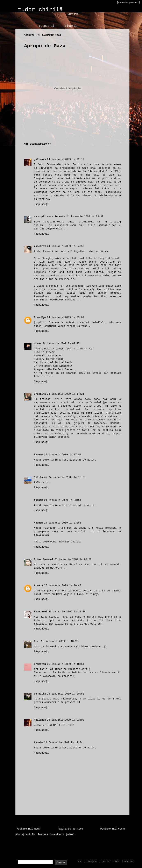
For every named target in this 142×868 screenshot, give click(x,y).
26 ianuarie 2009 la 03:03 (66, 720)
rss (80, 861)
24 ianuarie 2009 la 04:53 (66, 246)
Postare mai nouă (28, 829)
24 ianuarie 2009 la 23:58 (63, 523)
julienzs (40, 159)
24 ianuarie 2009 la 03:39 (85, 217)
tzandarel (41, 612)
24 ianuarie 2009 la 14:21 (66, 394)
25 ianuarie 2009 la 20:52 (66, 694)
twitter (106, 861)
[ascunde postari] (128, 2)
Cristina (40, 394)
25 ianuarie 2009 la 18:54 (66, 664)
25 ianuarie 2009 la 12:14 (67, 612)
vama (118, 861)
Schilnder (41, 477)
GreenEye (40, 318)
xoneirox (40, 246)
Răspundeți (41, 204)
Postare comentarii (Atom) (56, 835)
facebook (92, 861)
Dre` (37, 641)
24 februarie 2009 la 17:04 (63, 743)
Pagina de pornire (70, 829)
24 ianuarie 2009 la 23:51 (63, 500)
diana (38, 344)
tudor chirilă (40, 10)
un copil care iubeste (49, 217)
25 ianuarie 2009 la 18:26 (60, 641)
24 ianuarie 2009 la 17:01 (63, 455)
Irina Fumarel (44, 560)
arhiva (73, 14)
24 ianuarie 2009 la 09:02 (66, 318)
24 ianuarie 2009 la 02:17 (66, 159)
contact (129, 861)
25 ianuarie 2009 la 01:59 (73, 560)
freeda (38, 586)
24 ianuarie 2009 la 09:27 (61, 344)
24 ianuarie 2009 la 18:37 (67, 477)
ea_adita (40, 694)
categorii (47, 26)
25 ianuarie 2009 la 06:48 (63, 586)
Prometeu (40, 664)
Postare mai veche (113, 829)
